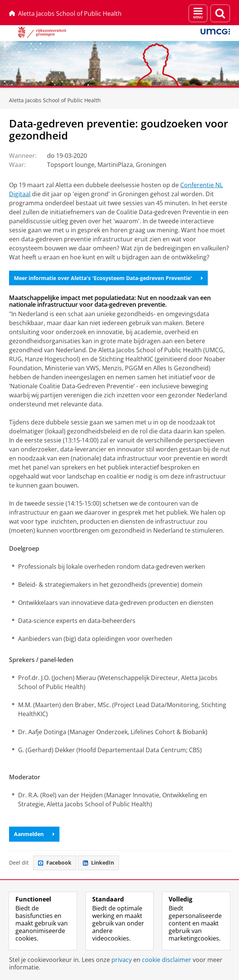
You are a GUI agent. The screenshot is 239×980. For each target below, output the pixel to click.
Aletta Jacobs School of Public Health (65, 14)
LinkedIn (98, 863)
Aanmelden (34, 834)
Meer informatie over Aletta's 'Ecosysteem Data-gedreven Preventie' (108, 278)
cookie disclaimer (167, 960)
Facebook (55, 863)
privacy (122, 960)
